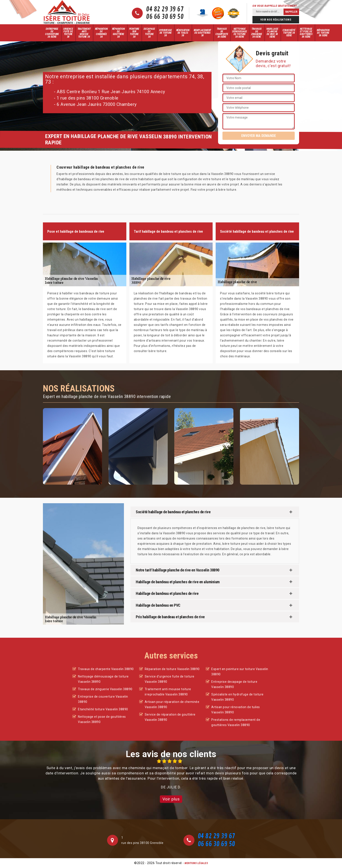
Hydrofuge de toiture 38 (165, 33)
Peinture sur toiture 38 (134, 33)
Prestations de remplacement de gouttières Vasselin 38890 (236, 722)
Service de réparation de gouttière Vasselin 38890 (170, 717)
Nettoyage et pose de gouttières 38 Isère (306, 33)
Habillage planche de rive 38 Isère (272, 33)
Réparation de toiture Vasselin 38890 (172, 669)
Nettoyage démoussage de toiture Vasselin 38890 (103, 679)
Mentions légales (196, 863)
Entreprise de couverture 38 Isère (52, 33)
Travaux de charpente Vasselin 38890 (106, 669)
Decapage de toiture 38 (149, 33)
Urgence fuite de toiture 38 (68, 33)
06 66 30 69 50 (165, 17)
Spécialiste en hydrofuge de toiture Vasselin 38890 (237, 697)
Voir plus (171, 799)
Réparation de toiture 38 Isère (323, 33)
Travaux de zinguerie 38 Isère (256, 33)
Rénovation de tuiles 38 (183, 33)
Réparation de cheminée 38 (101, 33)
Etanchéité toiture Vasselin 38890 (103, 709)
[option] (171, 774)
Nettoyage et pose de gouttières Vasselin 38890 (102, 719)
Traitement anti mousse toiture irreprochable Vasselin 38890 (168, 692)
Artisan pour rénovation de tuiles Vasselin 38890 (236, 710)
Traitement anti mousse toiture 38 (84, 33)
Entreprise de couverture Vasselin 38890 (103, 699)
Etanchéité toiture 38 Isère (289, 33)
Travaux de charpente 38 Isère (222, 33)
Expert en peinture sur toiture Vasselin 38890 (240, 672)
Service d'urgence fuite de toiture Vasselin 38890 (170, 679)
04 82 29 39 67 (165, 9)
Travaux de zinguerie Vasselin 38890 (105, 689)
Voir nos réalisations (276, 20)
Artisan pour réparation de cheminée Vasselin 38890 (172, 704)
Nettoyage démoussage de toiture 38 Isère (240, 33)
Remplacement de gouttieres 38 (203, 33)
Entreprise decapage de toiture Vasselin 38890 (234, 684)
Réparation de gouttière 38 (118, 33)
